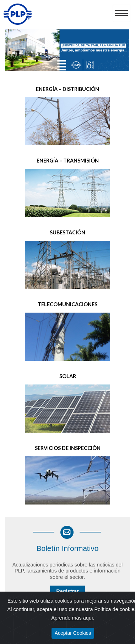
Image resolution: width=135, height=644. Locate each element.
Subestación (67, 232)
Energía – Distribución (67, 89)
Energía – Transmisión (68, 161)
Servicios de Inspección (68, 448)
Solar (68, 376)
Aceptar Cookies (73, 633)
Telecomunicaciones (67, 304)
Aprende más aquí (72, 618)
